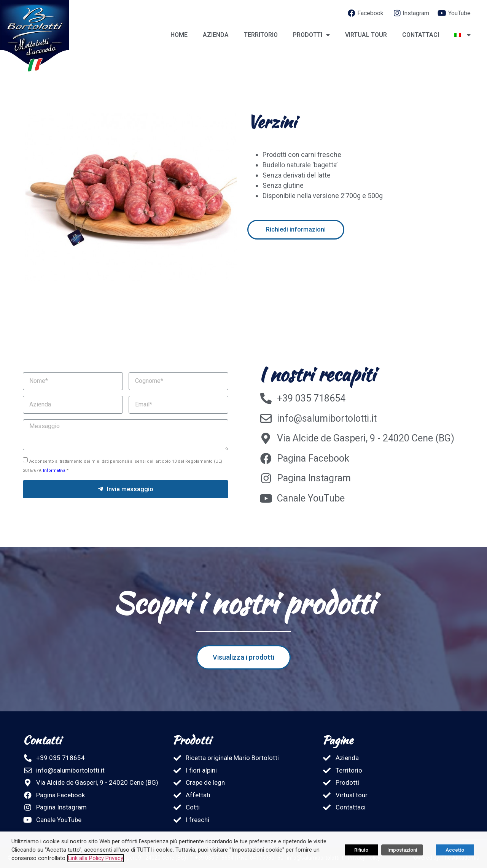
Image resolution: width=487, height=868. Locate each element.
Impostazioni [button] (402, 850)
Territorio (261, 35)
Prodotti (311, 35)
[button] (296, 230)
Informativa (54, 470)
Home (179, 35)
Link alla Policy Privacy (96, 858)
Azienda (216, 35)
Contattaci (421, 35)
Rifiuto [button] (361, 850)
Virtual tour (366, 35)
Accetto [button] (455, 850)
